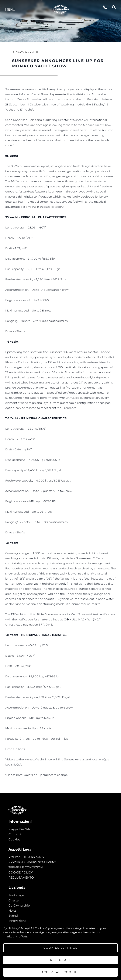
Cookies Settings (60, 948)
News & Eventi (25, 52)
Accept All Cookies (60, 972)
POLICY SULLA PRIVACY (26, 857)
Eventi (13, 916)
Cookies (14, 839)
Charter (14, 900)
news (13, 911)
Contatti (15, 834)
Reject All (60, 960)
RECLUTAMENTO (21, 878)
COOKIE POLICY (21, 872)
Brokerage (16, 895)
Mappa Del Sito (20, 829)
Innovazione (17, 921)
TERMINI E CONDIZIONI (26, 867)
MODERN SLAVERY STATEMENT (32, 862)
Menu (10, 9)
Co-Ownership (19, 905)
